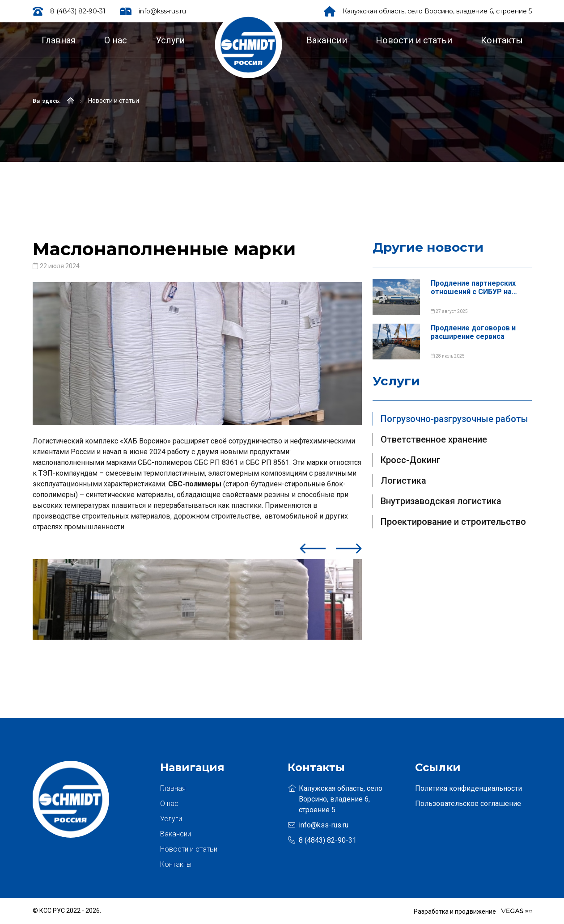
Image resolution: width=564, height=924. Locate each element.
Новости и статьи (414, 40)
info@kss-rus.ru (162, 11)
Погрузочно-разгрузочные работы (454, 419)
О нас (116, 40)
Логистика (403, 481)
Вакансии (327, 40)
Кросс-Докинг (411, 460)
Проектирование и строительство (453, 522)
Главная (59, 40)
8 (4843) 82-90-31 (78, 11)
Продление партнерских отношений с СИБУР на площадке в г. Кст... (473, 288)
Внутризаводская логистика (441, 501)
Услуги (170, 40)
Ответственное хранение (434, 439)
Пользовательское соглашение (468, 804)
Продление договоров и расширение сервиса (473, 332)
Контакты (502, 40)
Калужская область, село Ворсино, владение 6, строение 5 (437, 11)
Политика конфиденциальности (469, 788)
